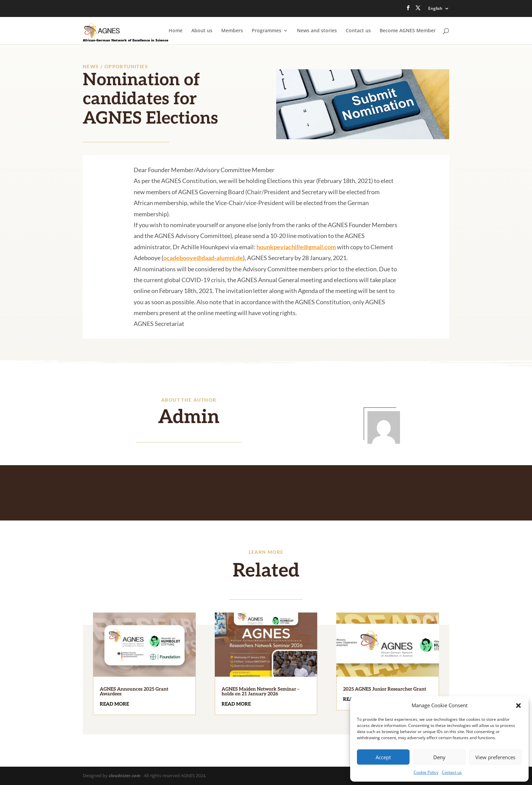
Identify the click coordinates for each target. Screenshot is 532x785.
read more (114, 704)
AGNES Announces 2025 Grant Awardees (134, 691)
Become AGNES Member (408, 31)
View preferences (495, 757)
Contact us (452, 772)
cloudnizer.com (125, 775)
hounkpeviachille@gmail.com (296, 247)
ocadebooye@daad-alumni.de (203, 258)
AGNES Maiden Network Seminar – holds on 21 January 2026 (260, 691)
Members (232, 31)
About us (202, 31)
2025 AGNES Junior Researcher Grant (385, 689)
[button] (518, 706)
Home (176, 31)
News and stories (317, 31)
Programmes (267, 31)
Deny (439, 757)
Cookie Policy (426, 772)
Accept (383, 757)
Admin (189, 417)
